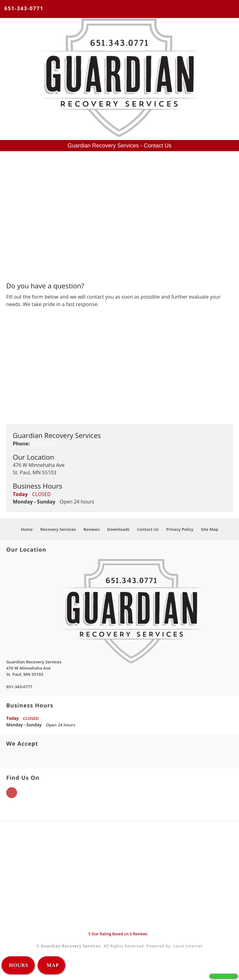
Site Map (209, 529)
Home (27, 529)
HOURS (19, 965)
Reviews (91, 529)
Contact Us (148, 529)
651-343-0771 (24, 8)
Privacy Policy (180, 529)
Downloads (118, 529)
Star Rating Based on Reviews (118, 934)
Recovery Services (58, 529)
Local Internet (188, 946)
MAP (52, 965)
